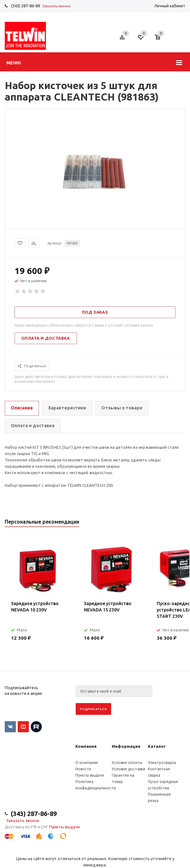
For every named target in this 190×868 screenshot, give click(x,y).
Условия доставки (129, 769)
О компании (87, 763)
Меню (14, 63)
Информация (126, 746)
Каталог (157, 746)
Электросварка (162, 763)
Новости (83, 769)
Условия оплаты (127, 763)
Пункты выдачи (90, 775)
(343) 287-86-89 (25, 6)
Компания (86, 746)
